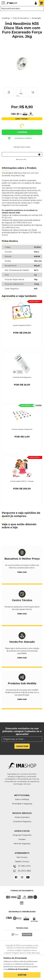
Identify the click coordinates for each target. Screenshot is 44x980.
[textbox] (22, 9)
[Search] (22, 739)
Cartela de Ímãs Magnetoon (22, 377)
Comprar (22, 132)
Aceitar (22, 975)
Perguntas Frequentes (22, 835)
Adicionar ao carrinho (23, 138)
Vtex (16, 937)
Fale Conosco (22, 857)
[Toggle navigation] (3, 4)
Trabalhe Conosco (22, 862)
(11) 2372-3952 (24, 871)
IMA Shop (12, 3)
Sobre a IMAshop (22, 799)
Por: (22, 333)
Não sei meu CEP (21, 159)
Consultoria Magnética (22, 822)
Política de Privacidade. (18, 969)
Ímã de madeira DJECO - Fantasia (22, 481)
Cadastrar (22, 746)
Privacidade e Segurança (22, 804)
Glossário (22, 839)
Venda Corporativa (22, 817)
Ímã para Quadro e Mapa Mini (22, 429)
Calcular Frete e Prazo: (22, 147)
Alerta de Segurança (22, 844)
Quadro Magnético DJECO (22, 325)
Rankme (27, 937)
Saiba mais (22, 572)
